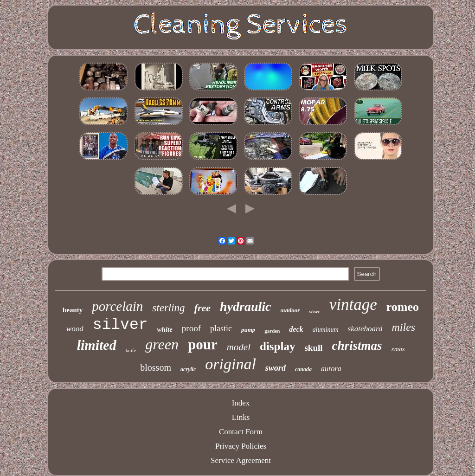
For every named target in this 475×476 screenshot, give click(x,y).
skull (313, 348)
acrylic (188, 369)
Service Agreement (241, 460)
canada (303, 369)
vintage (353, 305)
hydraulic (245, 306)
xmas (398, 349)
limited (97, 345)
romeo (403, 307)
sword (276, 368)
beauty (73, 310)
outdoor (290, 310)
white (165, 329)
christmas (357, 346)
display (277, 346)
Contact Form (241, 432)
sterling (168, 308)
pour (203, 344)
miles (403, 327)
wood (75, 329)
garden (272, 331)
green (162, 344)
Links (241, 417)
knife (131, 350)
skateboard (365, 329)
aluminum (326, 330)
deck (296, 329)
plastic (221, 328)
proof (191, 328)
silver (120, 325)
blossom (156, 367)
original (231, 364)
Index (241, 403)
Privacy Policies (241, 446)
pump (248, 330)
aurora (331, 369)
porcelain (117, 306)
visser (314, 312)
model (239, 347)
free (202, 308)
